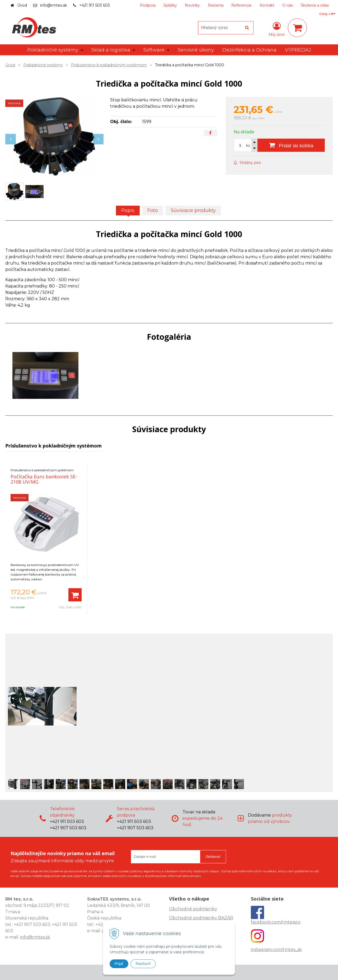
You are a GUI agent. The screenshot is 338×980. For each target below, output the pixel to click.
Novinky (192, 5)
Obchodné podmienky (193, 909)
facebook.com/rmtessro (276, 922)
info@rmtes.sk (53, 5)
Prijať (119, 964)
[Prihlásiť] (277, 29)
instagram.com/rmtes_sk (276, 950)
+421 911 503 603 (95, 5)
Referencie (241, 5)
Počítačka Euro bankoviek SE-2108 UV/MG (44, 479)
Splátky (170, 5)
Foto (153, 210)
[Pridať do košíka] (291, 145)
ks (248, 145)
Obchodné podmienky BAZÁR (201, 918)
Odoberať (213, 857)
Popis (128, 210)
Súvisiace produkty (193, 210)
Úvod (22, 5)
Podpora (148, 5)
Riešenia (216, 5)
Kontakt (267, 5)
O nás (288, 5)
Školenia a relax (315, 5)
